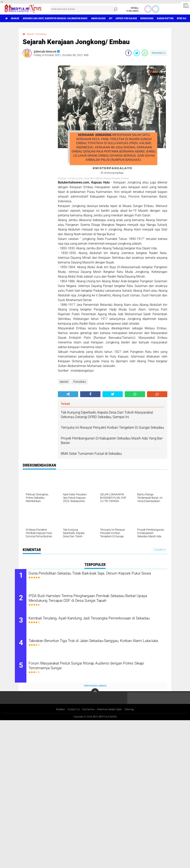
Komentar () (159, 53)
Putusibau (44, 34)
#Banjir (18, 18)
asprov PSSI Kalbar (151, 18)
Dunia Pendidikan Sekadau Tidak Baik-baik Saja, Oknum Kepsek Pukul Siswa (95, 576)
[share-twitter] (137, 53)
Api (132, 18)
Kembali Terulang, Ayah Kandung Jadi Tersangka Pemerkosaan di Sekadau (97, 624)
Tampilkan (160, 550)
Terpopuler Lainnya (95, 691)
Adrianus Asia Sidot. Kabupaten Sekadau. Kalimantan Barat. (66, 18)
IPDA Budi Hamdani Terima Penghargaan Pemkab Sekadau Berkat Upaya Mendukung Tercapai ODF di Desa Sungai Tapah (98, 600)
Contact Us (72, 715)
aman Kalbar (117, 18)
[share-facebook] (128, 53)
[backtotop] (95, 697)
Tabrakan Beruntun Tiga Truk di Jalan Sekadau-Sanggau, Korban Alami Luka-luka (96, 647)
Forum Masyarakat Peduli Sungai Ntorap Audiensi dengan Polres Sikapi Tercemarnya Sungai (96, 671)
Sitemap (132, 715)
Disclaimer (88, 715)
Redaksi (58, 715)
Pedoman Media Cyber (110, 715)
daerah (31, 34)
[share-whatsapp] (145, 53)
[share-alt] (68, 394)
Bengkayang (176, 18)
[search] (84, 9)
